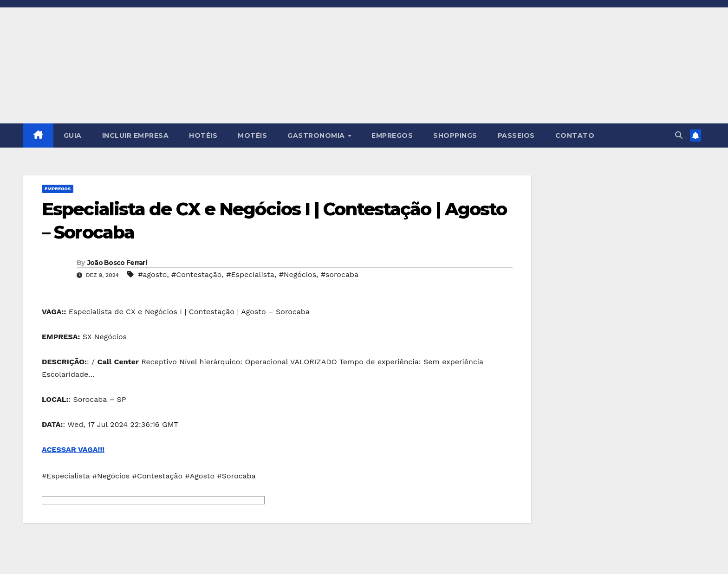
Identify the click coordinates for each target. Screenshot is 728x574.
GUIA (73, 135)
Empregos (58, 189)
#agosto (152, 274)
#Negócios (298, 274)
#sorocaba (340, 274)
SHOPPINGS (455, 135)
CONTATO (575, 135)
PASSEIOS (516, 135)
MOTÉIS (252, 135)
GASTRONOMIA (317, 135)
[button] (679, 135)
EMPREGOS (392, 135)
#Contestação (196, 274)
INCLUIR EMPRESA (136, 135)
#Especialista (250, 274)
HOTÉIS (203, 135)
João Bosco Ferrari (117, 263)
